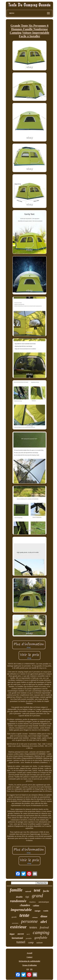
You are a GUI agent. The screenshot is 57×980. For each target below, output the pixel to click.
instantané (17, 938)
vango (37, 911)
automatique (44, 902)
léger (12, 934)
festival (44, 927)
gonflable (41, 938)
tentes (33, 927)
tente (24, 915)
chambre (25, 905)
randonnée (18, 901)
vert (28, 934)
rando (46, 911)
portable (29, 938)
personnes (15, 923)
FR (31, 969)
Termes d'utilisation (29, 965)
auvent (21, 934)
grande (14, 917)
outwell (28, 891)
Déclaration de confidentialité (29, 961)
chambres (32, 902)
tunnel (21, 942)
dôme (44, 916)
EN (28, 969)
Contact (30, 957)
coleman (35, 917)
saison (39, 943)
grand (37, 896)
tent (37, 890)
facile (46, 891)
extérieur (18, 927)
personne (29, 921)
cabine (36, 906)
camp (31, 942)
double (19, 897)
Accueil (29, 953)
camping (41, 932)
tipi (27, 897)
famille (16, 890)
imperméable (21, 910)
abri (44, 922)
